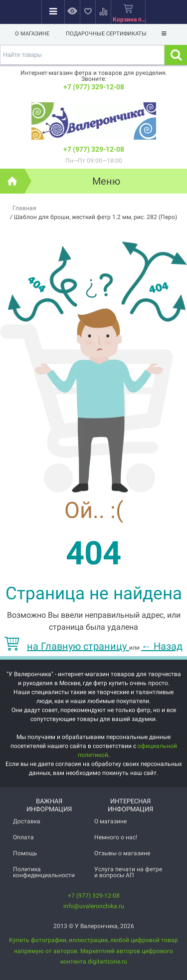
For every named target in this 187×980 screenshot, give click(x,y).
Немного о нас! (116, 837)
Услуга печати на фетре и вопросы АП (128, 872)
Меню (106, 181)
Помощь (25, 853)
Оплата (23, 837)
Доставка (27, 821)
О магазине (32, 34)
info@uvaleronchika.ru (94, 906)
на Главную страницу (67, 646)
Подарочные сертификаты (106, 34)
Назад (162, 646)
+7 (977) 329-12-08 (94, 87)
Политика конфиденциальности (44, 872)
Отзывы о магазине (122, 853)
